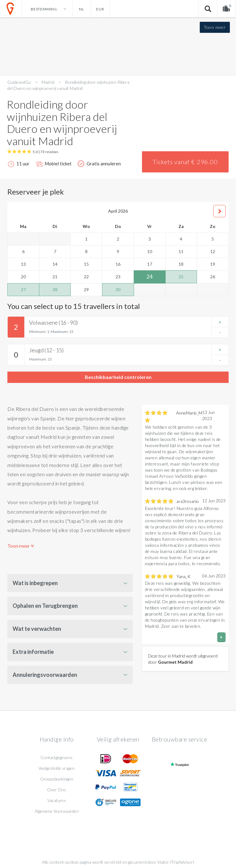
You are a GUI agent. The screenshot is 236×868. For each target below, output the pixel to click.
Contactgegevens (57, 757)
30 (118, 289)
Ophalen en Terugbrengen (45, 606)
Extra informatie (33, 652)
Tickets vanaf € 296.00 (185, 162)
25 (181, 277)
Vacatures (57, 800)
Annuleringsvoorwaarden (45, 675)
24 (150, 277)
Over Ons (57, 790)
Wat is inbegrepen (35, 583)
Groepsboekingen (57, 779)
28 (55, 289)
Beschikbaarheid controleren (118, 377)
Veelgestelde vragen (57, 768)
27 (23, 289)
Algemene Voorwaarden (57, 811)
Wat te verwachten (37, 629)
